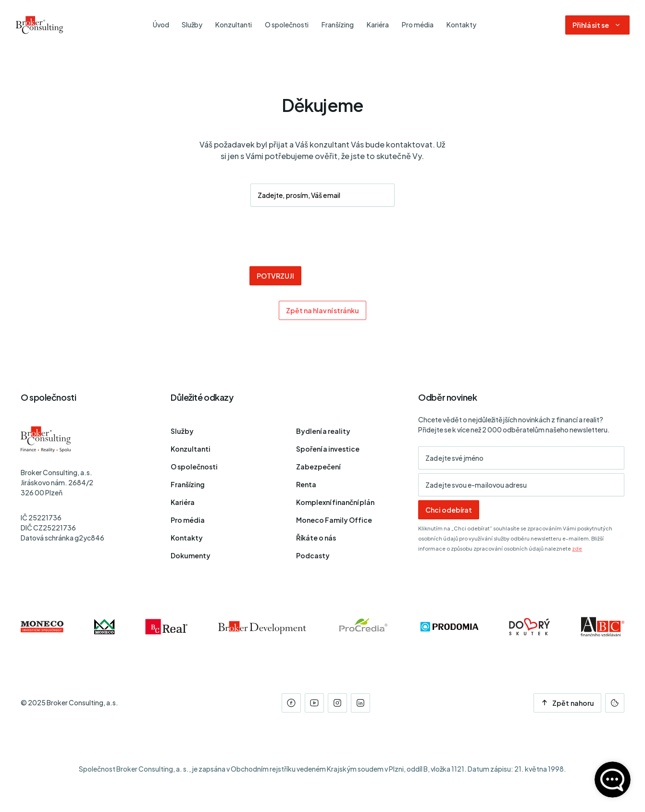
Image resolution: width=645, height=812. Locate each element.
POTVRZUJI (275, 276)
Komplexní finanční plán (335, 502)
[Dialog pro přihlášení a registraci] (597, 25)
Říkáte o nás (316, 538)
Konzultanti (191, 449)
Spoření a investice (328, 449)
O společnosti (194, 467)
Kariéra (183, 502)
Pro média (188, 520)
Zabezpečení (318, 467)
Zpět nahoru (567, 703)
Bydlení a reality (323, 431)
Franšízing (188, 484)
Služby (182, 431)
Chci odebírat (449, 510)
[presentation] (322, 236)
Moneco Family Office (334, 520)
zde (577, 548)
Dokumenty (191, 555)
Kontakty (187, 538)
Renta (306, 484)
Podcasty (313, 555)
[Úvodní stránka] (39, 25)
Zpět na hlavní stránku (323, 310)
